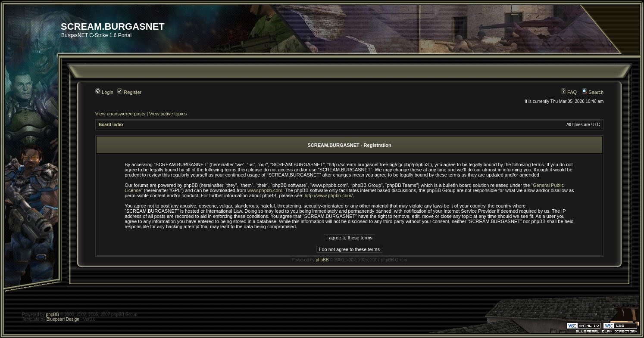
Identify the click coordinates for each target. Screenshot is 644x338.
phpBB (322, 260)
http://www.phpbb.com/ (329, 195)
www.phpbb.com (265, 190)
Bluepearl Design (63, 319)
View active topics (168, 114)
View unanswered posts (120, 114)
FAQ (569, 92)
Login (104, 92)
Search (593, 92)
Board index (111, 125)
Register (129, 92)
